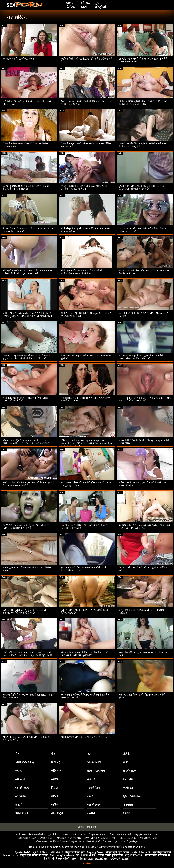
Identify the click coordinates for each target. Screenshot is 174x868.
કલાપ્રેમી (20, 779)
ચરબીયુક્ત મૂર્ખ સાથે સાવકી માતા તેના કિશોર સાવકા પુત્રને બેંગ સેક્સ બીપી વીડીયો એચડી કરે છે (28, 357)
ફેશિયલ (91, 779)
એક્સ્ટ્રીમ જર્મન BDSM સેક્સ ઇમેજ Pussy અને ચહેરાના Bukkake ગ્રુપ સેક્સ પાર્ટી (27, 272)
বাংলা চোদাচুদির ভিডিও (111, 847)
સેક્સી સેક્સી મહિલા (94, 838)
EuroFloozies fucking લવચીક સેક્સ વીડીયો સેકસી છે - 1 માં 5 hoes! (26, 187)
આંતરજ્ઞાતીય (94, 762)
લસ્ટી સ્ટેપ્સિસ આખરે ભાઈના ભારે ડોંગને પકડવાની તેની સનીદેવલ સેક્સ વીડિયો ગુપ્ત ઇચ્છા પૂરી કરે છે (27, 654)
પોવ (53, 754)
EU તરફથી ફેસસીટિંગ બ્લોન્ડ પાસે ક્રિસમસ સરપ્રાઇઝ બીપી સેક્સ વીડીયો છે (24, 611)
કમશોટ (127, 813)
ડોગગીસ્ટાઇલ (130, 771)
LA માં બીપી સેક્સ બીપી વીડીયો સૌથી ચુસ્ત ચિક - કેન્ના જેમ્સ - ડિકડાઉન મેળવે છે (143, 187)
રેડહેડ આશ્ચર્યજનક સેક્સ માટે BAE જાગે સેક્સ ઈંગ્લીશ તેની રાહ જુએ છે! (84, 187)
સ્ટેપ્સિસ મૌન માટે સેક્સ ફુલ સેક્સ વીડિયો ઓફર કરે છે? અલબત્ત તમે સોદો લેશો (28, 484)
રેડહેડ (90, 796)
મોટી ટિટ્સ (57, 762)
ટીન (17, 754)
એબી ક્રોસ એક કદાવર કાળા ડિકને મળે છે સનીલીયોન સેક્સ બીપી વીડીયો (81, 272)
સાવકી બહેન (22, 788)
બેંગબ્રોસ (128, 805)
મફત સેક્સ (28, 834)
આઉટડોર (128, 788)
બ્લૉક (126, 762)
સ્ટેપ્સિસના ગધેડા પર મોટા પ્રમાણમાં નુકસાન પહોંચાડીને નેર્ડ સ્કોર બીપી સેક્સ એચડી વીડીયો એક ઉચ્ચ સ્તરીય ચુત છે (86, 443)
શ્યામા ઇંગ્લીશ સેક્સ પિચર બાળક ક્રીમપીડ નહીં (84, 737)
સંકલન (91, 813)
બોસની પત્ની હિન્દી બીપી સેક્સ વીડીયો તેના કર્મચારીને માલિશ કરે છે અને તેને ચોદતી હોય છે (26, 442)
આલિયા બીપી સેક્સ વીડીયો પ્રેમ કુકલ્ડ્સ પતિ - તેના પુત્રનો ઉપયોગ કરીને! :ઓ (144, 526)
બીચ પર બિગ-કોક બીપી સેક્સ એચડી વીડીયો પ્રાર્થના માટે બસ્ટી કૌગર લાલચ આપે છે (145, 399)
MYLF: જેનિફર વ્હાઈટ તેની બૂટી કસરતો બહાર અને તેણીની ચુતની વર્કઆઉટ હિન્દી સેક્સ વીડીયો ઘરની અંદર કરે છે (28, 316)
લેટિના (54, 796)
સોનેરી (126, 754)
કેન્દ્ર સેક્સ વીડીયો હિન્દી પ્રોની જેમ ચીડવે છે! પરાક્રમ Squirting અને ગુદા (26, 526)
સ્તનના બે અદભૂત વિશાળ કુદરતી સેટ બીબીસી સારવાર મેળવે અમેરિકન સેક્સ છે (141, 357)
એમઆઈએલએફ (25, 762)
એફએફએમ (94, 805)
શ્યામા (18, 771)
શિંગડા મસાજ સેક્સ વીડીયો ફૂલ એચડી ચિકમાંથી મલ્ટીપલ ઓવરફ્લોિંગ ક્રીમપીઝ (85, 654)
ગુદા (89, 754)
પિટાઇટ (55, 788)
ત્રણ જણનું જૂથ (96, 771)
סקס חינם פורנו (61, 847)
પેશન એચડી (22, 813)
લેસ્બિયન (56, 771)
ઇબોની (19, 805)
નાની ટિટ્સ (57, 813)
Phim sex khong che (133, 847)
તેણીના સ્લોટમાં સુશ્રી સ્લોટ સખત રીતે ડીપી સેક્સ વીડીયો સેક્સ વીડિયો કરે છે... (143, 103)
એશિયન (56, 805)
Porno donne (45, 847)
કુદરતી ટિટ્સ (94, 788)
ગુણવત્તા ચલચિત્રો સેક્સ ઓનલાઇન (49, 838)
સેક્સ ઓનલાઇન (87, 827)
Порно (33, 847)
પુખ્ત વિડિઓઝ (55, 834)
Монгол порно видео (83, 847)
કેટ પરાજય (21, 796)
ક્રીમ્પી (55, 779)
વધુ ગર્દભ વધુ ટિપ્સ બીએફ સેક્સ (18, 59)
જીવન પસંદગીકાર (132, 796)
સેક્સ (99, 847)
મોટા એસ (128, 779)
